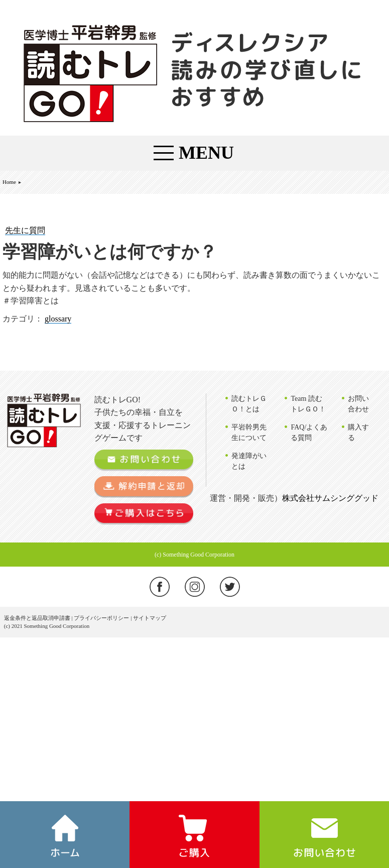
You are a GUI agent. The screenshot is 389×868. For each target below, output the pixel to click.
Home (9, 182)
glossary (58, 319)
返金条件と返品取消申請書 (37, 618)
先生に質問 (25, 230)
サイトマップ (150, 618)
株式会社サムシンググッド (330, 498)
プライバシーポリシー (101, 618)
